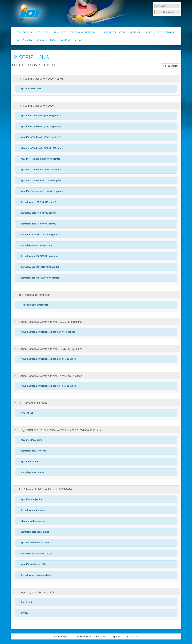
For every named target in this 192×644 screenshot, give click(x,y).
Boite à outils (24, 40)
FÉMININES (60, 32)
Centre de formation (113, 32)
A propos (117, 636)
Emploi (78, 40)
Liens (53, 40)
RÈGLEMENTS (43, 32)
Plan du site (133, 636)
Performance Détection (83, 32)
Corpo (149, 32)
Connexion (165, 12)
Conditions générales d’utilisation (91, 636)
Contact (65, 40)
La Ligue (41, 40)
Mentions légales (62, 636)
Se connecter (170, 66)
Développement (165, 32)
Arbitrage (135, 32)
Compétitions (24, 32)
